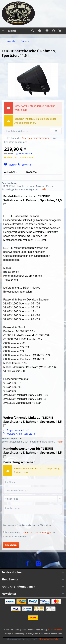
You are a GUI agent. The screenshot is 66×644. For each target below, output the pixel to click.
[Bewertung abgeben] (33, 499)
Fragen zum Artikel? (16, 430)
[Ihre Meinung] (33, 509)
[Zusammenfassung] (33, 490)
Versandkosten (55, 630)
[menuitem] (9, 31)
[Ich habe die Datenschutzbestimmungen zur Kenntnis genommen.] (5, 138)
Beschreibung (9, 183)
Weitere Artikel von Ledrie (19, 434)
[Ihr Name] (33, 482)
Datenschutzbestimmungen (37, 138)
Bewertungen (9, 438)
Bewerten (25, 165)
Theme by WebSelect (49, 639)
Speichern (11, 545)
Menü (9, 30)
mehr (43, 189)
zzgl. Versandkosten (24, 153)
